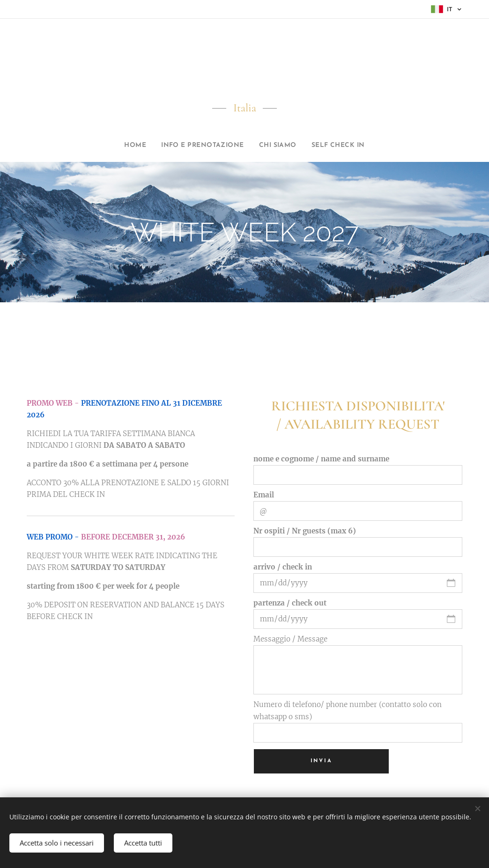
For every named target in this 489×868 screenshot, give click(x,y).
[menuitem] (121, 146)
